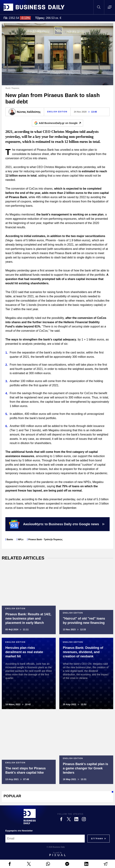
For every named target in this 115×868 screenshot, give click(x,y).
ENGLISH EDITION (57, 112)
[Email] (45, 839)
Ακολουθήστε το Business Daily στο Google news (57, 524)
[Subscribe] (97, 839)
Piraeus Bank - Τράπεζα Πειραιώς (45, 539)
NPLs (21, 539)
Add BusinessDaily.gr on (61, 123)
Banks (10, 539)
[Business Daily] (30, 816)
